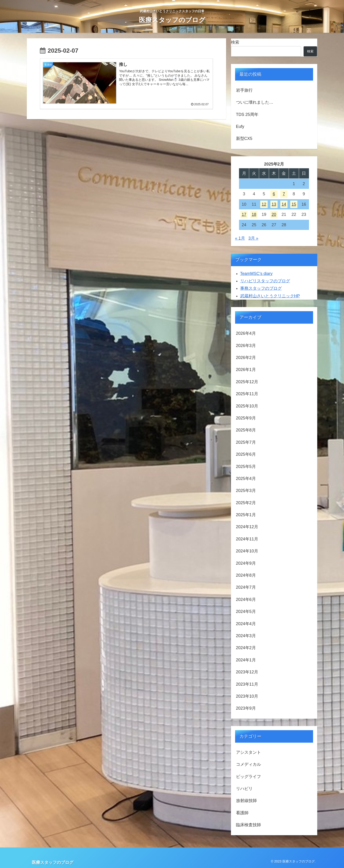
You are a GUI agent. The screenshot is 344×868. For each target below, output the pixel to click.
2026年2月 (246, 358)
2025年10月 (247, 406)
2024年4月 (246, 624)
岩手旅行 (244, 90)
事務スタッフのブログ (261, 288)
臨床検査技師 (248, 825)
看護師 (242, 813)
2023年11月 (247, 684)
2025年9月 (246, 418)
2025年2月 (246, 503)
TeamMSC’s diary (256, 274)
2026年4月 (246, 333)
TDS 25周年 (247, 115)
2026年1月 (246, 370)
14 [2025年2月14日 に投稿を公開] (284, 204)
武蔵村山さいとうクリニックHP (270, 296)
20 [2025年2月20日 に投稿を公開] (274, 214)
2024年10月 (247, 551)
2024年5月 (246, 612)
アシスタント (248, 752)
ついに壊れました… (255, 102)
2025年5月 (246, 467)
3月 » (253, 238)
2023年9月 (246, 708)
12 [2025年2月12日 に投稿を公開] (264, 204)
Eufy (240, 127)
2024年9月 (246, 563)
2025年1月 (246, 515)
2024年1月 (246, 660)
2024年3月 (246, 636)
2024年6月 (246, 600)
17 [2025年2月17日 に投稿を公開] (244, 214)
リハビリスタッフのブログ (265, 281)
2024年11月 (247, 539)
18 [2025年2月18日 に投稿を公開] (254, 214)
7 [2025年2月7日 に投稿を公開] (284, 194)
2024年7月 (246, 587)
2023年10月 (247, 696)
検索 (235, 42)
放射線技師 (246, 801)
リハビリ (244, 789)
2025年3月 (246, 491)
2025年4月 (246, 479)
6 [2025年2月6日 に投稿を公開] (274, 194)
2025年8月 (246, 430)
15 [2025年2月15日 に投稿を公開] (294, 204)
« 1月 (240, 238)
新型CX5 (244, 139)
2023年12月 (247, 672)
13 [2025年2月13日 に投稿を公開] (274, 204)
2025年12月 (247, 382)
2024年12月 (247, 527)
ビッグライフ (248, 777)
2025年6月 (246, 454)
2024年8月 (246, 575)
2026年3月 (246, 346)
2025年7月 (246, 442)
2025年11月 (247, 394)
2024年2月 (246, 648)
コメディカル (248, 764)
